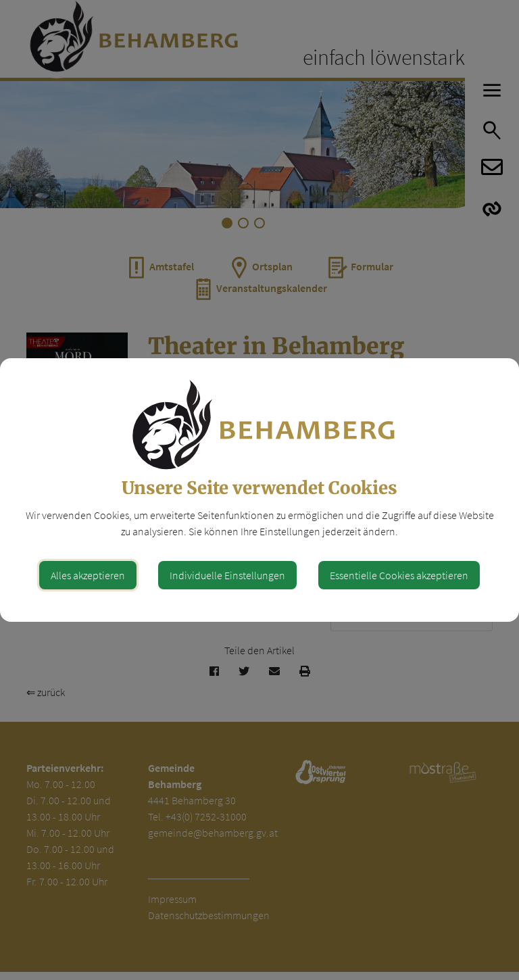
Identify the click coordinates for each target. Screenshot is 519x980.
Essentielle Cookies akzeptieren (399, 575)
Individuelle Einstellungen (227, 575)
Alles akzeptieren (88, 575)
